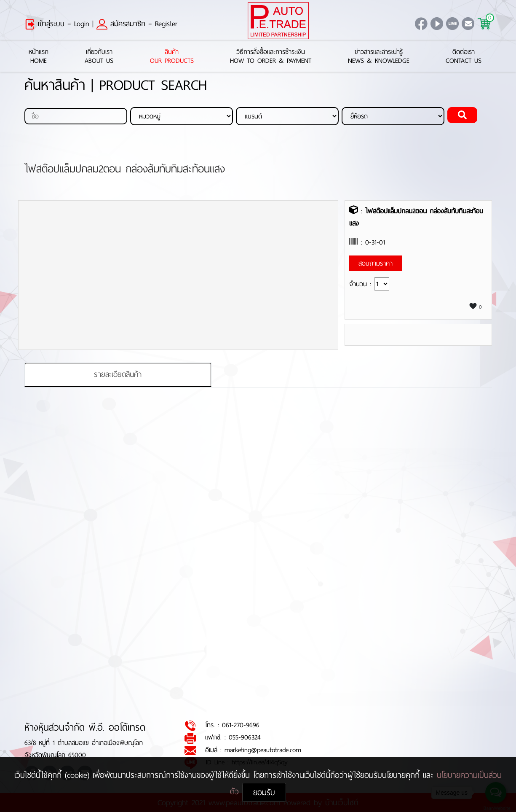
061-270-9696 (241, 725)
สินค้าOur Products (172, 56)
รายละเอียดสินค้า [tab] (118, 374)
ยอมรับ (264, 792)
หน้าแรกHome (39, 56)
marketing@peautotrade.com (263, 750)
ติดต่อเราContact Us (464, 56)
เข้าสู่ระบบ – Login (57, 24)
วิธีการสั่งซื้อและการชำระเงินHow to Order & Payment (271, 56)
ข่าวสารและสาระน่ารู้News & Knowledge (379, 56)
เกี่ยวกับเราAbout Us (99, 56)
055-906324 (245, 738)
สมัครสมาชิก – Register (137, 24)
